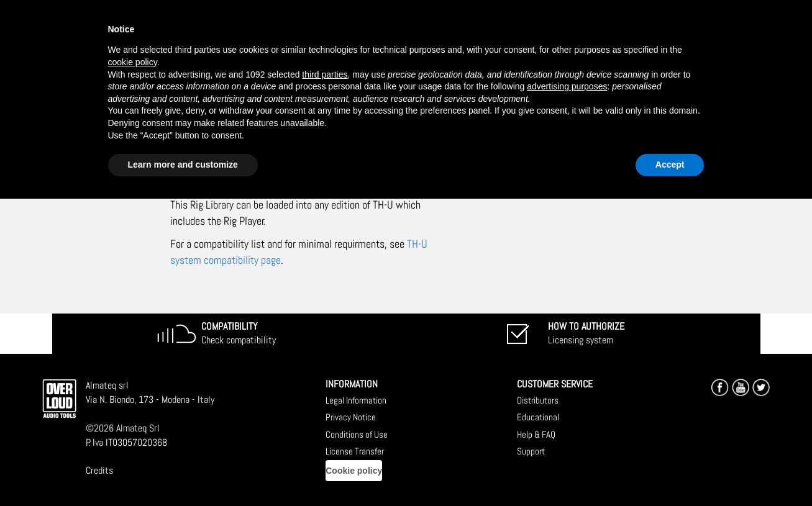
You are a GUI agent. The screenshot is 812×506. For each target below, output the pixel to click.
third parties (325, 75)
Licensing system (586, 333)
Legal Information (356, 400)
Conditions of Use (357, 434)
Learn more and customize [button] (183, 165)
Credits (99, 470)
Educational (538, 417)
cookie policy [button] (133, 62)
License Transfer (355, 451)
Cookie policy (354, 471)
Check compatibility (239, 333)
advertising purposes (567, 86)
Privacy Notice (351, 417)
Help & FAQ (536, 434)
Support (531, 451)
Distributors (538, 400)
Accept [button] (670, 165)
